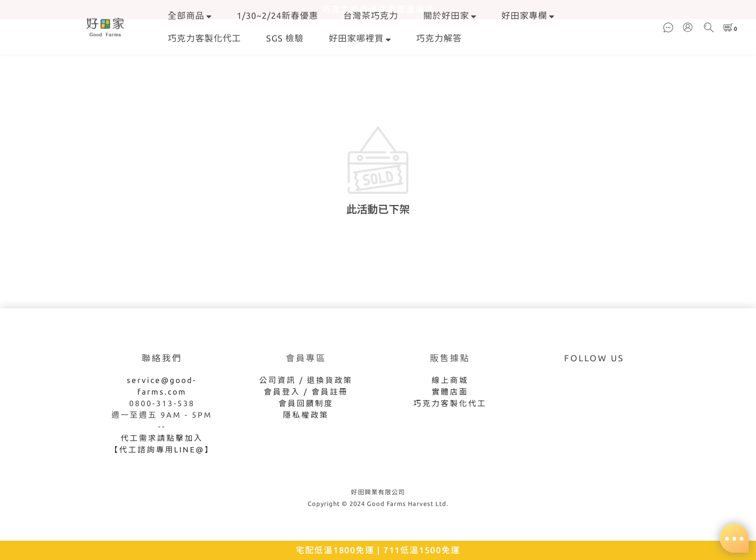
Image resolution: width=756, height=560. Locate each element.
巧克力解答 (439, 38)
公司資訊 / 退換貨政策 (306, 380)
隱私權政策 (306, 415)
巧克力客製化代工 (204, 38)
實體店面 (450, 392)
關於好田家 (450, 15)
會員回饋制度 (306, 403)
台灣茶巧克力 (371, 15)
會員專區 (306, 358)
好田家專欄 (528, 15)
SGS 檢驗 (285, 38)
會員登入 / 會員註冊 (306, 392)
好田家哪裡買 (360, 38)
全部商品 (190, 15)
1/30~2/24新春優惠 (277, 15)
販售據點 (450, 358)
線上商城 (450, 380)
